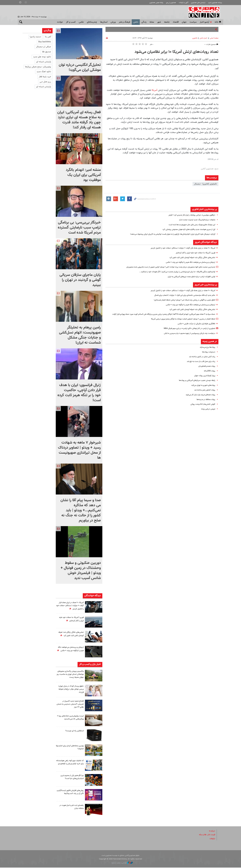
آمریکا (154, 90)
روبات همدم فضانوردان (206, 369)
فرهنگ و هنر (124, 22)
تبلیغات (212, 839)
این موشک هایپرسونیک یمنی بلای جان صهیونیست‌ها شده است (189, 225)
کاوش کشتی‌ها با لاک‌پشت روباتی (201, 408)
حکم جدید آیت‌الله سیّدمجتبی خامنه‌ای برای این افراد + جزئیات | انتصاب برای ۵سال (182, 295)
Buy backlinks (45, 42)
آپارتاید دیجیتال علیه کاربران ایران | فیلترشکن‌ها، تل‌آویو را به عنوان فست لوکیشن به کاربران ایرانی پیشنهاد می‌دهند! (168, 234)
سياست (193, 22)
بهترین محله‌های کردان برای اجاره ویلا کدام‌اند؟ (70, 748)
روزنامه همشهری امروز (214, 3)
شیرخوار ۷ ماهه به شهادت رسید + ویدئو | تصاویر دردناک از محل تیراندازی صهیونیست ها (79, 450)
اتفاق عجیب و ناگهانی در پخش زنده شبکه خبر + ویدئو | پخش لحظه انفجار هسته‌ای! (181, 300)
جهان (184, 22)
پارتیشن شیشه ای (44, 62)
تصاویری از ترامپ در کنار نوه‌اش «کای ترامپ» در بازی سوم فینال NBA (187, 332)
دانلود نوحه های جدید (42, 57)
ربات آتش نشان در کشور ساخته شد (201, 360)
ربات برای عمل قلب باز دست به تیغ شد (199, 365)
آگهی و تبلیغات (180, 3)
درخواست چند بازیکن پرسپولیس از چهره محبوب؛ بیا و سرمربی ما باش (187, 337)
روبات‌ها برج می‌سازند (206, 351)
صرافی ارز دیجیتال (44, 47)
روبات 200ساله (209, 374)
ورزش (113, 22)
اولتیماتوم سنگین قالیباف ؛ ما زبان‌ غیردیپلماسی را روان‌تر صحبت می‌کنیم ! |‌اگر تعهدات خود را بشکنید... (173, 272)
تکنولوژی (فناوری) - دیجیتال (205, 184)
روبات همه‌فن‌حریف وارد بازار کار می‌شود (199, 398)
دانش (136, 22)
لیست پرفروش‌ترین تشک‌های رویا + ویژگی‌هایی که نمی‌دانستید (70, 718)
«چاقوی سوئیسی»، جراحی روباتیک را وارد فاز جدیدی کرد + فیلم (190, 215)
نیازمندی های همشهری (196, 3)
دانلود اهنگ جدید (44, 72)
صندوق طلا (47, 52)
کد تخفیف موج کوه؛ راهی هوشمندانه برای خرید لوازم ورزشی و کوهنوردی (70, 764)
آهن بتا (48, 37)
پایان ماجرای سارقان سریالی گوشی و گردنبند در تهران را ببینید (80, 280)
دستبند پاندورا (35, 37)
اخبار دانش (203, 38)
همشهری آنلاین (206, 12)
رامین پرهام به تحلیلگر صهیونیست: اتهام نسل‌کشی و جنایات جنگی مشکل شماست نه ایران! (80, 335)
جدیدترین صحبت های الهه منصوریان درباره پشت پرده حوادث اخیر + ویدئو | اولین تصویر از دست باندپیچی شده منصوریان (166, 267)
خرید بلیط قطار (45, 77)
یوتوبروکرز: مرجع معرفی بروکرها (38, 67)
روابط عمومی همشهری (150, 3)
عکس (81, 22)
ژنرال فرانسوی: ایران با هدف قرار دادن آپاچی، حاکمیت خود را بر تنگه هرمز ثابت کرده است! (79, 393)
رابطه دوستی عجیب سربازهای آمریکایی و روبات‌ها (195, 384)
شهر (159, 22)
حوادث (60, 22)
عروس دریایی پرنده (207, 412)
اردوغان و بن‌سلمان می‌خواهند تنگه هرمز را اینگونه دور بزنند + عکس (187, 262)
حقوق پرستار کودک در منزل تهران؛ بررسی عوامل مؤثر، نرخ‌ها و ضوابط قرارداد (70, 690)
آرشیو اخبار (204, 22)
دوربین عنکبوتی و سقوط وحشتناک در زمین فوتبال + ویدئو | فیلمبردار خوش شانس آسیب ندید (81, 571)
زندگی (144, 22)
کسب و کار (71, 22)
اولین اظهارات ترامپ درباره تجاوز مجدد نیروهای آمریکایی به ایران (189, 277)
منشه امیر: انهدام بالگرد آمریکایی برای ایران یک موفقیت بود (83, 175)
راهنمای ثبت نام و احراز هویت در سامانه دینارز (70, 807)
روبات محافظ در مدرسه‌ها (205, 403)
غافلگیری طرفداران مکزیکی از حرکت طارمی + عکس (195, 327)
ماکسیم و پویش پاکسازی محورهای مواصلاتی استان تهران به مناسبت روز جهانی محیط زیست (71, 676)
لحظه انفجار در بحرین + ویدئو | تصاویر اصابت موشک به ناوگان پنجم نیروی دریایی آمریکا (179, 322)
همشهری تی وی (166, 3)
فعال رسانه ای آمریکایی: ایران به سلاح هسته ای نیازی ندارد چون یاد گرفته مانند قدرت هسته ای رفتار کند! (79, 120)
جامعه (167, 22)
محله (152, 22)
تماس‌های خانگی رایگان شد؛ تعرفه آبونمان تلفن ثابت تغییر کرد (190, 258)
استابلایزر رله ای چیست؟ (74, 731)
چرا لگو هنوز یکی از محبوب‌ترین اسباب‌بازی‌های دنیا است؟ (71, 778)
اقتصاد (176, 22)
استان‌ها (104, 22)
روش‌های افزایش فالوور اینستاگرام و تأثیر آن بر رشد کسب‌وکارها (70, 792)
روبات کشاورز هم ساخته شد (204, 393)
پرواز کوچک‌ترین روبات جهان (204, 379)
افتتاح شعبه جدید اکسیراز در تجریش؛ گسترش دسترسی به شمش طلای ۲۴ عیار (72, 705)
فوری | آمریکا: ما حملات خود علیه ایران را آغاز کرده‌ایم (194, 253)
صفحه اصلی (214, 38)
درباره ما (212, 832)
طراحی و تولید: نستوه (122, 863)
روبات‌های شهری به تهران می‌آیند (202, 389)
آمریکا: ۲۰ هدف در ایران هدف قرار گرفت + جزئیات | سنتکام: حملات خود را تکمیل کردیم (180, 248)
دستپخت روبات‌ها (208, 355)
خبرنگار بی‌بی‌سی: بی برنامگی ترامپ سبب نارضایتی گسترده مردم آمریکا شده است (79, 228)
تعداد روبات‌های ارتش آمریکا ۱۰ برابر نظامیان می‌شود (176, 52)
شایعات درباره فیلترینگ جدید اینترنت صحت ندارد (195, 220)
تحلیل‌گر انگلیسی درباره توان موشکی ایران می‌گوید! (80, 67)
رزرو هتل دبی (45, 82)
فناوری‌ (195, 38)
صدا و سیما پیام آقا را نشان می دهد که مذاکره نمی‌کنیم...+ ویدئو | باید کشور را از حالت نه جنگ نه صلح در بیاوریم (81, 510)
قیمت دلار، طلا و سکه (206, 835)
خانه (218, 22)
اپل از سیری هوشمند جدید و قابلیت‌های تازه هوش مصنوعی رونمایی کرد (186, 229)
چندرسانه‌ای (92, 22)
